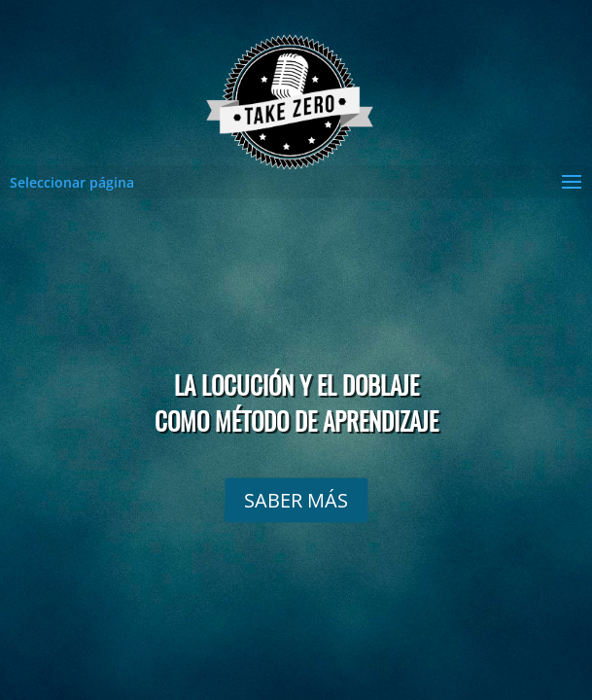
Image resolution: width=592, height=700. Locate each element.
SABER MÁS (296, 499)
